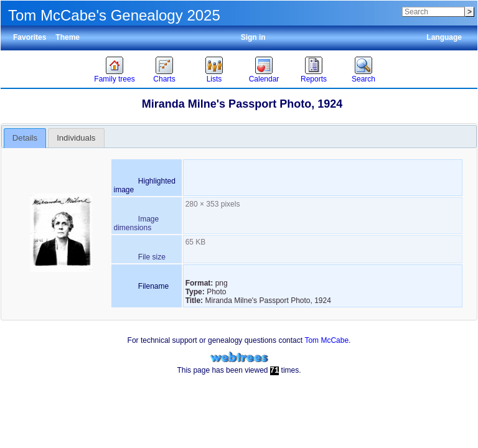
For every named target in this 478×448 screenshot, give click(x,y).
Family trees (114, 79)
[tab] (25, 138)
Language (444, 37)
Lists (214, 79)
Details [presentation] (25, 138)
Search (363, 79)
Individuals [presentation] (76, 138)
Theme (68, 37)
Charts (164, 79)
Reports (314, 79)
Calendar (264, 79)
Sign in (253, 37)
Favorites (30, 37)
